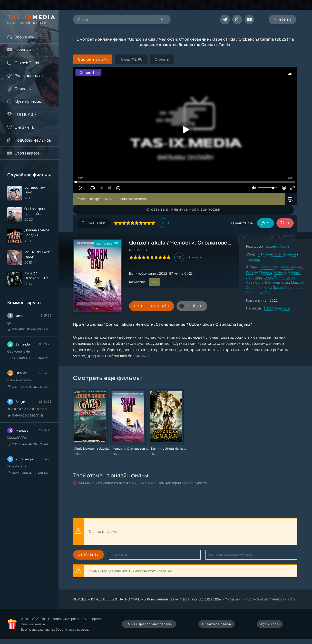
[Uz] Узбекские (277, 308)
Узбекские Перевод (280, 254)
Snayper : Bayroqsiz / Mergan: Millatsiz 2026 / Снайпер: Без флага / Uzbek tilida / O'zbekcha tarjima (29, 329)
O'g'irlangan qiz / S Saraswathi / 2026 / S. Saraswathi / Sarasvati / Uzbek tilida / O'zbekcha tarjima (29, 387)
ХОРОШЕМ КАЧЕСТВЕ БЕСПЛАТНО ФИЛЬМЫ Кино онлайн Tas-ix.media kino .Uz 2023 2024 (147, 599)
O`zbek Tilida (27, 63)
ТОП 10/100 (25, 114)
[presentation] (175, 532)
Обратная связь (217, 624)
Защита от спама (103, 531)
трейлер (191, 306)
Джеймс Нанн (277, 246)
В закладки (93, 223)
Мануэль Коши (277, 282)
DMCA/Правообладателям (149, 624)
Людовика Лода (259, 293)
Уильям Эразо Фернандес (281, 287)
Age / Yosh (270, 624)
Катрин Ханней (259, 272)
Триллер (253, 259)
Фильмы (231, 599)
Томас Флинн (274, 277)
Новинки (23, 50)
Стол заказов (27, 153)
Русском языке (29, 76)
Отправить (88, 555)
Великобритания (143, 273)
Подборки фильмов (33, 140)
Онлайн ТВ (25, 127)
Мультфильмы (28, 101)
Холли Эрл (270, 267)
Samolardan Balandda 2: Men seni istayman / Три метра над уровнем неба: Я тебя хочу (29, 473)
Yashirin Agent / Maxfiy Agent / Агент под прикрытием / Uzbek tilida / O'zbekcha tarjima (29, 358)
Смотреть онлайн (152, 306)
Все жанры (25, 37)
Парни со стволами (26, 415)
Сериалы (23, 89)
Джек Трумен (291, 267)
